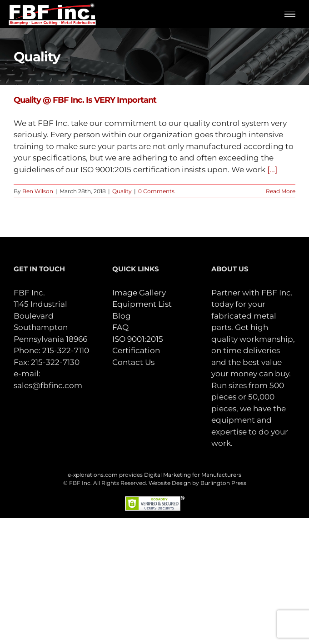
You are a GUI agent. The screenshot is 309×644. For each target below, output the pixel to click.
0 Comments (156, 191)
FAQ (120, 327)
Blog (122, 316)
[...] (272, 170)
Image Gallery (139, 293)
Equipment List (142, 304)
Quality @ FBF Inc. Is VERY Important (85, 100)
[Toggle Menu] (290, 14)
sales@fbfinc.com (48, 385)
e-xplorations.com (93, 475)
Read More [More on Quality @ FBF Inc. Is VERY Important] (281, 191)
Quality (122, 191)
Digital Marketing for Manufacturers (193, 475)
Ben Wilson (38, 191)
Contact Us (133, 362)
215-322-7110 (66, 350)
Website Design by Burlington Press (197, 483)
